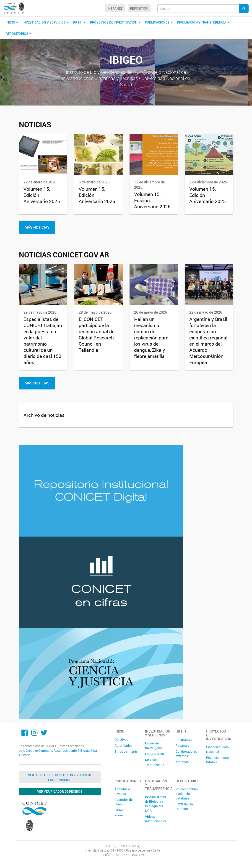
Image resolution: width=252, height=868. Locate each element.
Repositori (139, 8)
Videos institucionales (156, 819)
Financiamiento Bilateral (217, 760)
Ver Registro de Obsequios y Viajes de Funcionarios (60, 777)
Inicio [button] (12, 22)
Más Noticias (37, 227)
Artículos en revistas (123, 791)
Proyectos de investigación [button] (115, 22)
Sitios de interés (126, 751)
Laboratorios (154, 754)
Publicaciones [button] (159, 22)
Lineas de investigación (155, 745)
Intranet (115, 8)
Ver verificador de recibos (60, 791)
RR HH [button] (79, 22)
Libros (119, 810)
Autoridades (123, 745)
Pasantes (182, 745)
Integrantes (184, 740)
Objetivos (121, 740)
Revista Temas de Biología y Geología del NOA (155, 804)
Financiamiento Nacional (217, 749)
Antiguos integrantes (184, 764)
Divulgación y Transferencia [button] (203, 22)
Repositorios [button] (18, 33)
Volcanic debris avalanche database (187, 794)
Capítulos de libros (123, 802)
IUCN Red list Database (185, 806)
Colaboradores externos (186, 754)
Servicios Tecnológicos (155, 762)
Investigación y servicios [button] (46, 22)
